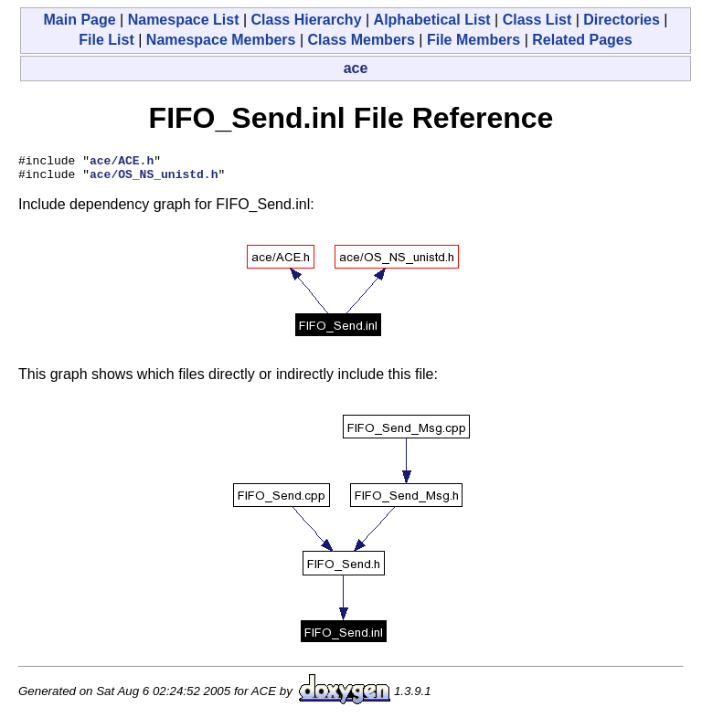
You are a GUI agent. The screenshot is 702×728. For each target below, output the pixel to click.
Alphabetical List (432, 20)
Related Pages (582, 40)
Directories (622, 20)
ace (356, 68)
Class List (537, 20)
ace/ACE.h (122, 163)
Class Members (362, 40)
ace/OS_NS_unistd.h (154, 179)
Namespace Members (221, 40)
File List (106, 40)
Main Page (79, 20)
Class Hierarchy (307, 20)
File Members (473, 40)
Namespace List (184, 20)
